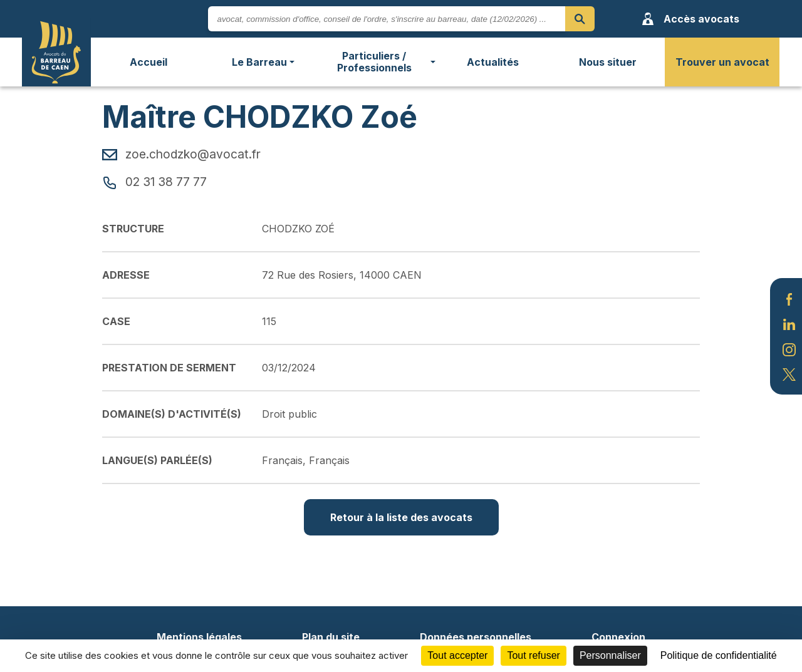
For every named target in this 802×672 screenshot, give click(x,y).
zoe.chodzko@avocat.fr (181, 154)
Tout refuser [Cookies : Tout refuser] (533, 655)
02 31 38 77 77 (154, 182)
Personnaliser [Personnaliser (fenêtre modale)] (610, 655)
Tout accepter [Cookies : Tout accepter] (457, 655)
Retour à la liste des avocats (401, 517)
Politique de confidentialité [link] (719, 655)
